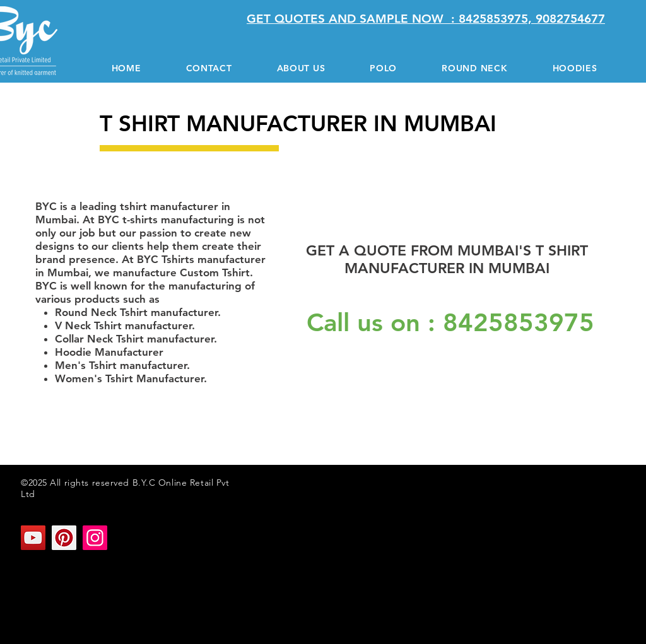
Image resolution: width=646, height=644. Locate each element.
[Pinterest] (64, 538)
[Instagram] (95, 538)
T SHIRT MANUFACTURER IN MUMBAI (70, 589)
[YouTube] (33, 538)
